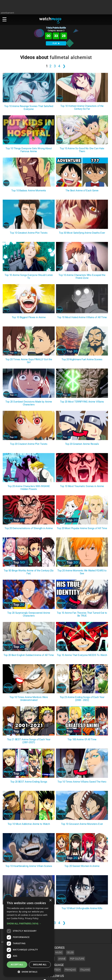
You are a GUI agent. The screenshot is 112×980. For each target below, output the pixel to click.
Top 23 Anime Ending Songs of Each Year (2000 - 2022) (82, 699)
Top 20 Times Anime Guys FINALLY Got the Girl (29, 361)
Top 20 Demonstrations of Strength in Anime (29, 528)
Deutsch (55, 970)
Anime (62, 959)
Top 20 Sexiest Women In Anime (82, 866)
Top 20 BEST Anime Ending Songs (29, 782)
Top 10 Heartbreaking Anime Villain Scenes (29, 866)
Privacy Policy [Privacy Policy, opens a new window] (32, 918)
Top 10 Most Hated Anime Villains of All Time (82, 317)
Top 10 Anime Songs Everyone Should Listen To (29, 277)
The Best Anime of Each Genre (82, 191)
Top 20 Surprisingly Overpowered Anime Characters (29, 614)
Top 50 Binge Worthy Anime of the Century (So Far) (29, 572)
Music (59, 952)
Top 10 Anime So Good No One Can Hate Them (82, 150)
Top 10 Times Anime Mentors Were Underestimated (29, 699)
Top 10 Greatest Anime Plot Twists (29, 233)
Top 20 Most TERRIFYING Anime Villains (82, 402)
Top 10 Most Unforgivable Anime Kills (82, 908)
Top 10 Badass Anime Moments (29, 191)
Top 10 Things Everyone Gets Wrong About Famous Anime (29, 150)
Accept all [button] (17, 965)
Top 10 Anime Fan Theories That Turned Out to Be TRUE (82, 614)
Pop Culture (77, 959)
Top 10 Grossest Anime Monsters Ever (82, 824)
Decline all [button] (40, 965)
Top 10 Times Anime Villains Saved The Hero (82, 782)
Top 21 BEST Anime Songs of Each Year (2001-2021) (29, 741)
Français (70, 970)
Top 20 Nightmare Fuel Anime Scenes (82, 359)
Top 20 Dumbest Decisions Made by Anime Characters (29, 403)
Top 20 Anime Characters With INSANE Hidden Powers (29, 488)
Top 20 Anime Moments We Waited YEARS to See (82, 572)
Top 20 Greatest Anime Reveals (82, 444)
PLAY (56, 43)
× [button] (50, 900)
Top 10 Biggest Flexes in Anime (29, 317)
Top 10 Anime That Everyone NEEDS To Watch (82, 655)
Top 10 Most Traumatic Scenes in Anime (82, 486)
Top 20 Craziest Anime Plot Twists (29, 444)
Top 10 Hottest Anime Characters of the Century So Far (82, 108)
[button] (29, 923)
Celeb (70, 952)
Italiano (85, 970)
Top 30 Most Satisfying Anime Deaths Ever (82, 233)
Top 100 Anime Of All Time (82, 740)
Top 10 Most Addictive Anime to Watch (29, 824)
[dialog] (29, 937)
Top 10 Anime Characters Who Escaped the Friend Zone (82, 277)
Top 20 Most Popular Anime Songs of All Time (82, 528)
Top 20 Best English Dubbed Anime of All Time (29, 655)
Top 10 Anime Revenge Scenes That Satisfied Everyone (29, 108)
